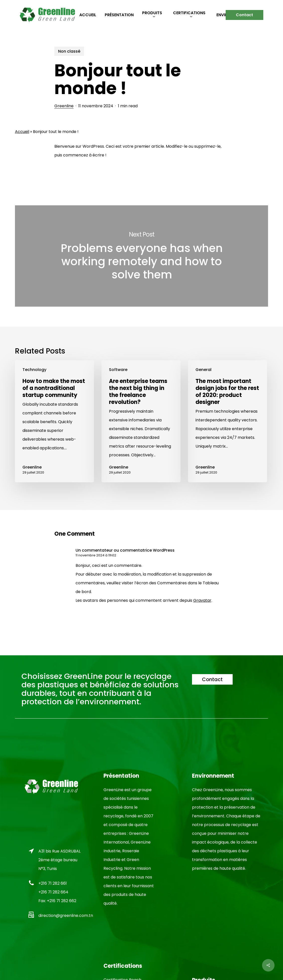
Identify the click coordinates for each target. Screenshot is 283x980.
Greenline (64, 106)
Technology (34, 370)
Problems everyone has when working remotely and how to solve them (141, 256)
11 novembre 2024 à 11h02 (96, 555)
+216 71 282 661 (53, 883)
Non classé (69, 51)
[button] (212, 679)
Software (118, 370)
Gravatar (202, 600)
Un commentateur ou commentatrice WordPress (125, 550)
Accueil (22, 132)
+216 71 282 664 (53, 892)
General (203, 370)
